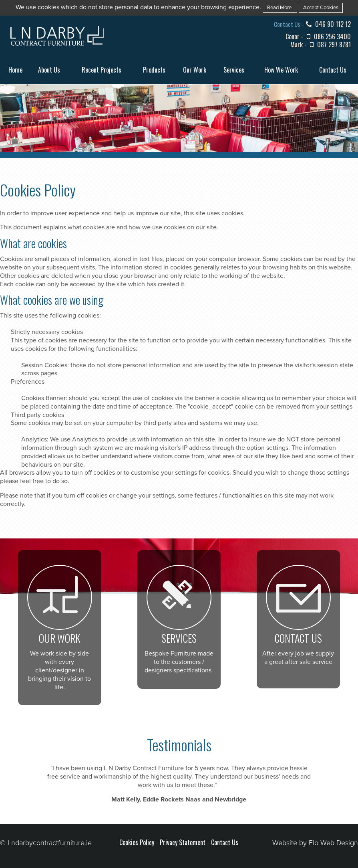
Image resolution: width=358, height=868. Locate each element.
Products (154, 70)
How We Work (281, 70)
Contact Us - (289, 24)
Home (15, 70)
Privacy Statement (183, 842)
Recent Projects (102, 70)
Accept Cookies (321, 8)
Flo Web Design (333, 843)
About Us (49, 70)
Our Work (195, 70)
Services (234, 70)
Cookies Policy (137, 842)
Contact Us (333, 70)
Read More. (280, 8)
